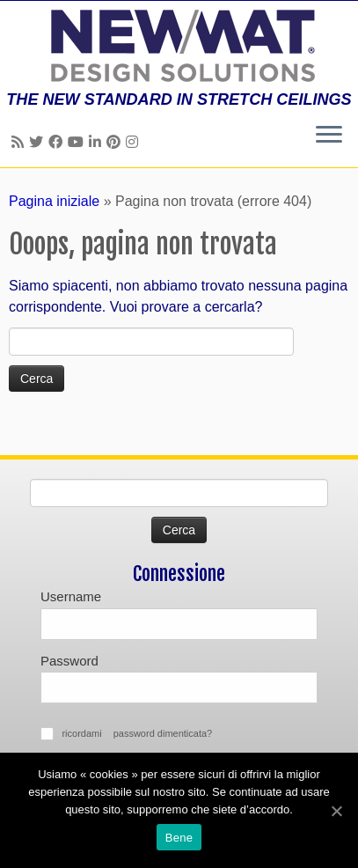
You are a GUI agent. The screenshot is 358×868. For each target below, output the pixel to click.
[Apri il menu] (329, 136)
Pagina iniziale (54, 201)
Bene (179, 838)
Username (71, 596)
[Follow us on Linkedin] (98, 142)
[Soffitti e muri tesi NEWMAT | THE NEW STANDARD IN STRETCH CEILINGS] (179, 46)
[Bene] (336, 811)
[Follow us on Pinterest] (116, 142)
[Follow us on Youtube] (78, 142)
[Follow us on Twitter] (39, 142)
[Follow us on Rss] (20, 142)
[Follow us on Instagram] (135, 142)
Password (69, 661)
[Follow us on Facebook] (58, 142)
